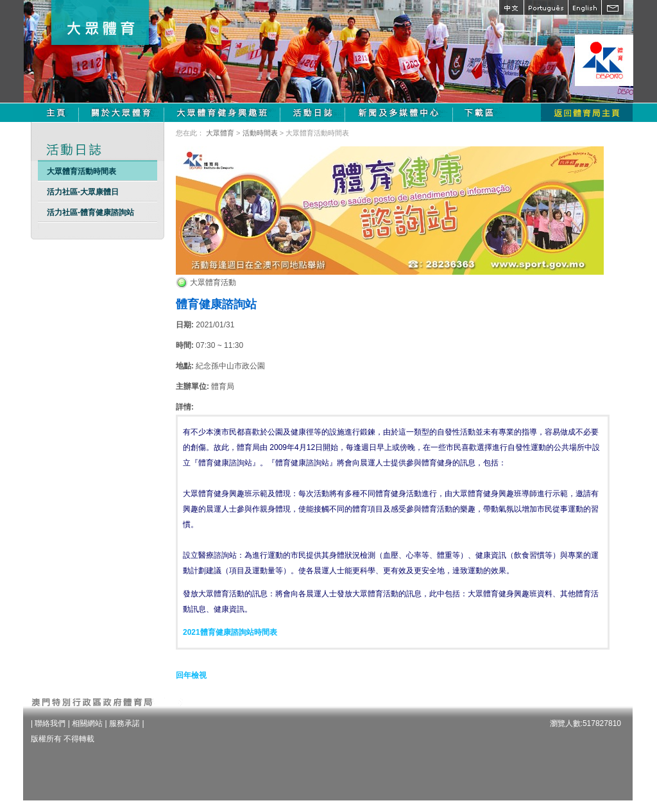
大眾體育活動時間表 (81, 171)
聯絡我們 (50, 723)
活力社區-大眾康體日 (83, 192)
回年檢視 (191, 675)
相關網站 (87, 723)
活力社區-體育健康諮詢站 (90, 212)
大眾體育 (220, 133)
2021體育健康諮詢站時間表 (230, 632)
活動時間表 (260, 133)
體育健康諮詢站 (216, 304)
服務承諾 (124, 723)
